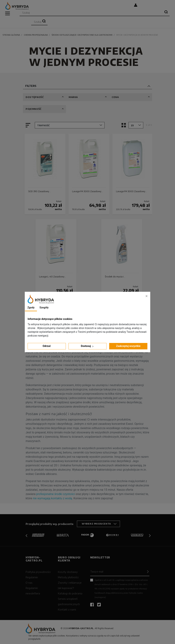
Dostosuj (87, 346)
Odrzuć (47, 346)
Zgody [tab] (31, 307)
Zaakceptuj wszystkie (128, 346)
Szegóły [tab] (44, 307)
